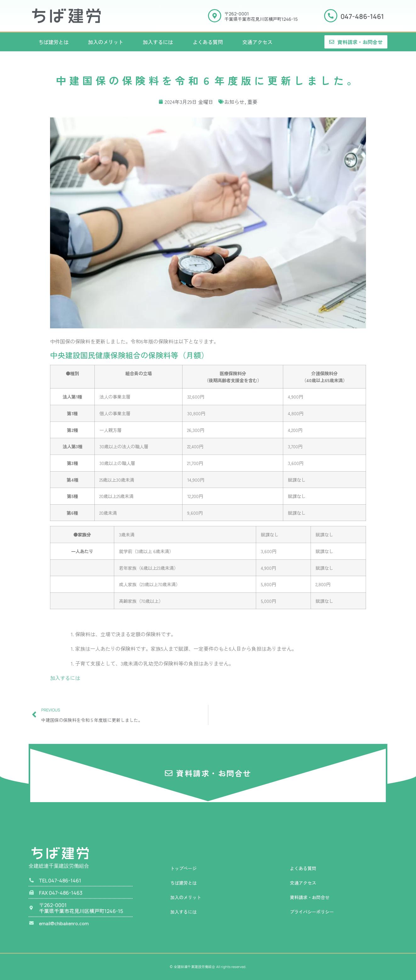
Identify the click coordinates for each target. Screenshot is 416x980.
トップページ (183, 868)
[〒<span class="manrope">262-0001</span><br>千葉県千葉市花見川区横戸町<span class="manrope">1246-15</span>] (215, 16)
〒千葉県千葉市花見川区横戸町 (261, 16)
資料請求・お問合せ (310, 897)
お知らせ (234, 102)
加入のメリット (106, 42)
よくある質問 (208, 42)
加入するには (158, 42)
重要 (252, 102)
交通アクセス (257, 42)
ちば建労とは (53, 42)
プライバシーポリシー (312, 912)
